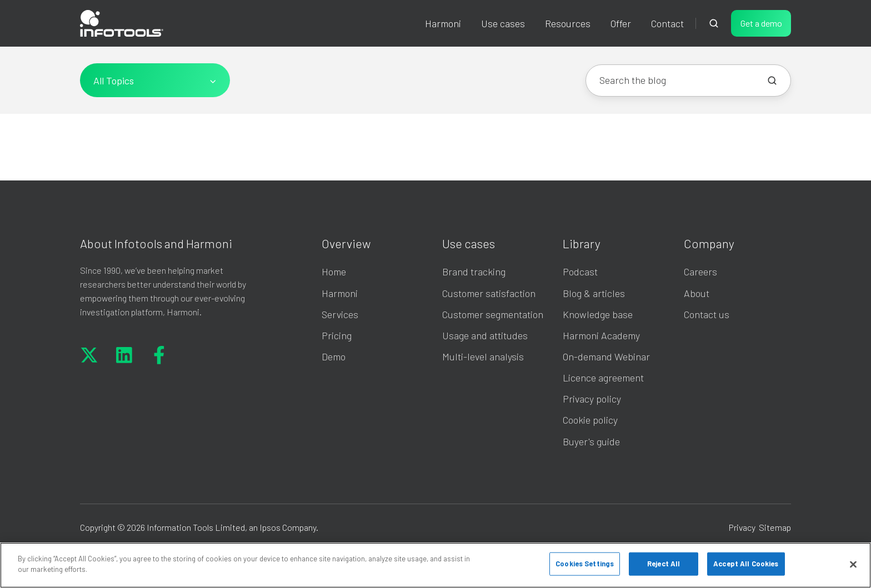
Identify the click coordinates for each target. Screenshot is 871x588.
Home (334, 272)
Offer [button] (621, 23)
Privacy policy (592, 399)
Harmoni (443, 23)
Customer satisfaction (489, 293)
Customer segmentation (493, 314)
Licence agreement (603, 378)
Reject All (664, 564)
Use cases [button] (503, 23)
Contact (667, 23)
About (697, 293)
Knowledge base (598, 314)
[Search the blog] (772, 81)
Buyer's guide (591, 441)
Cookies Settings (585, 564)
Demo (334, 356)
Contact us (707, 314)
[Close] (853, 564)
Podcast (580, 272)
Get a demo (761, 23)
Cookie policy (590, 420)
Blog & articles (594, 293)
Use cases (469, 243)
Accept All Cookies (746, 564)
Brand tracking (474, 272)
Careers (700, 272)
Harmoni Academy (601, 335)
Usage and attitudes (485, 335)
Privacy (742, 527)
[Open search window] (714, 23)
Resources (568, 23)
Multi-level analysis (483, 356)
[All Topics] (155, 80)
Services (340, 314)
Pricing (337, 335)
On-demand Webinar (606, 356)
